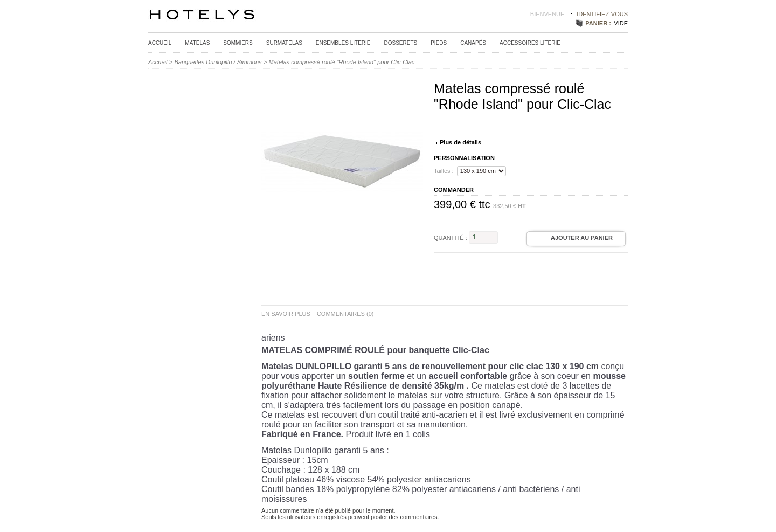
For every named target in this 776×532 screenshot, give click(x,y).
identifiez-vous (602, 14)
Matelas (197, 43)
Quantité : (451, 237)
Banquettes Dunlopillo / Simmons (218, 62)
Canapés (473, 43)
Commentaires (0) (345, 314)
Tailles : (444, 171)
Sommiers (238, 43)
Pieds (439, 43)
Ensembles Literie (343, 43)
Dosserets (401, 43)
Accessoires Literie (530, 43)
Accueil (160, 43)
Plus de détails (460, 142)
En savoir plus (286, 314)
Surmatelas (284, 43)
